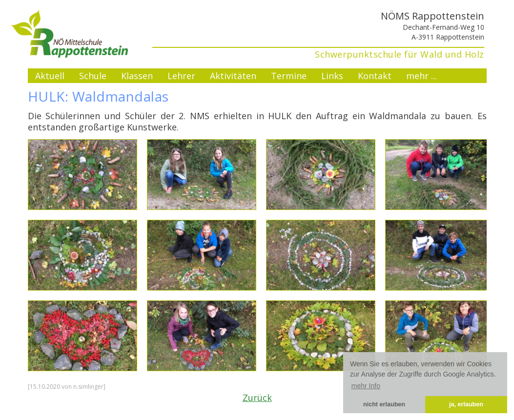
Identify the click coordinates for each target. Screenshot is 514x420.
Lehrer (181, 76)
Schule (93, 76)
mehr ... (421, 76)
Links (332, 76)
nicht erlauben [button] (384, 404)
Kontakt (375, 76)
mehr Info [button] (366, 386)
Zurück (257, 398)
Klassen (137, 76)
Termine (289, 76)
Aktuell (50, 76)
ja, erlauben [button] (466, 404)
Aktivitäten (233, 76)
